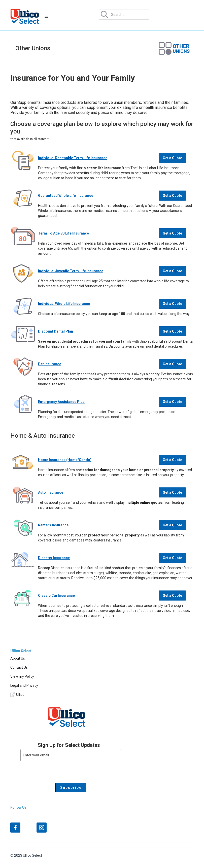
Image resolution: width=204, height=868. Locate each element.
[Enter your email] (71, 755)
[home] (25, 16)
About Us (18, 658)
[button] (47, 16)
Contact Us (19, 667)
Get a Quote (172, 158)
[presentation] (59, 771)
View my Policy (22, 676)
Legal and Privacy (24, 686)
